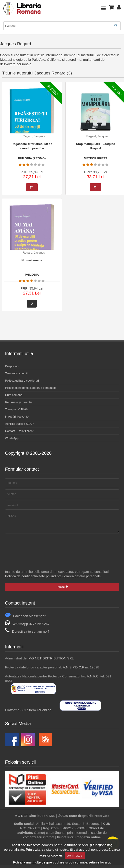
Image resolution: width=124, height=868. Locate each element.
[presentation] (39, 549)
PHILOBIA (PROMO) (32, 158)
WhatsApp (12, 438)
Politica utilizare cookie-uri (22, 381)
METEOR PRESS (96, 158)
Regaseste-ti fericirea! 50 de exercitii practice (32, 146)
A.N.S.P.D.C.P (73, 671)
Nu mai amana (32, 260)
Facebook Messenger (25, 619)
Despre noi (12, 366)
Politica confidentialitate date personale (30, 388)
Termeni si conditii (17, 373)
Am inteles (75, 856)
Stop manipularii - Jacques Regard (95, 146)
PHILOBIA (32, 275)
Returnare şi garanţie (19, 402)
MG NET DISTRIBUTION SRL (51, 662)
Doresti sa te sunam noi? (27, 635)
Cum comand (14, 395)
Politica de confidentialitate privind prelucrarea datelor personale (53, 579)
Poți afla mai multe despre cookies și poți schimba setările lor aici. (62, 862)
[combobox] (62, 26)
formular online (40, 713)
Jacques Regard (15, 44)
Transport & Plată (17, 409)
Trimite (62, 590)
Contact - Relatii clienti (20, 431)
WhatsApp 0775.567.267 (27, 627)
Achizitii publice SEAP (19, 424)
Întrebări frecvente (17, 417)
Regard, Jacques (34, 136)
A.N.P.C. (93, 680)
